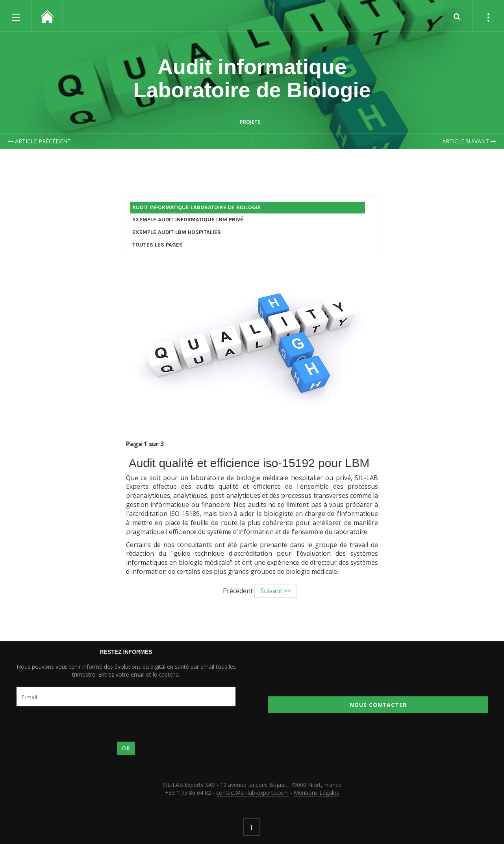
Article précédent (39, 141)
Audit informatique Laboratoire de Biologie (252, 78)
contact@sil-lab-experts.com (252, 793)
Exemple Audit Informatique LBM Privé (188, 220)
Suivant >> (276, 591)
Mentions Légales (316, 793)
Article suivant (469, 141)
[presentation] (76, 724)
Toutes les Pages (157, 245)
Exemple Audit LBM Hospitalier (177, 232)
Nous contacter (378, 705)
